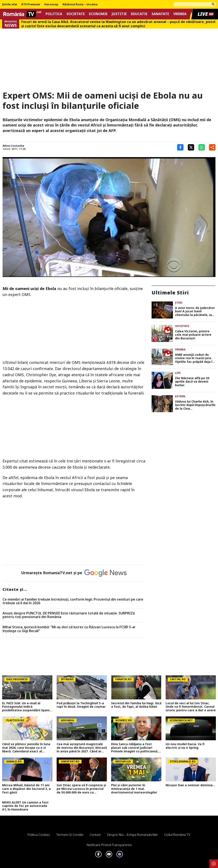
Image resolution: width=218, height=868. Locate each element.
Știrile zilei (10, 4)
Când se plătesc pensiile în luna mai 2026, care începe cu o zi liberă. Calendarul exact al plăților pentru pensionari (26, 748)
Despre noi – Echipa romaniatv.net (132, 835)
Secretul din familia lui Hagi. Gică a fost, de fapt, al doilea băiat (136, 705)
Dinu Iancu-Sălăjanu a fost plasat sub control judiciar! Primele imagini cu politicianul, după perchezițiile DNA (135, 748)
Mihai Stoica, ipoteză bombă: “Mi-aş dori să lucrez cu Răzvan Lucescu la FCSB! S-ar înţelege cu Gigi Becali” (69, 629)
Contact (95, 835)
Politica (54, 14)
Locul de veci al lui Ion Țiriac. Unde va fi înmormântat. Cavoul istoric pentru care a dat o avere (191, 707)
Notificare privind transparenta (109, 845)
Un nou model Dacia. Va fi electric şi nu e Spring (185, 746)
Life (178, 373)
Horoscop (51, 4)
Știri (179, 303)
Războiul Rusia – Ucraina (80, 4)
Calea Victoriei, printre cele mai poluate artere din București (193, 335)
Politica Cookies (39, 835)
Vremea (180, 14)
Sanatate (160, 14)
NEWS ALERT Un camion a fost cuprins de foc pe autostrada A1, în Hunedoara (25, 806)
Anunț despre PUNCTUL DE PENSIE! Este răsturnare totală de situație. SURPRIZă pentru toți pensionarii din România (69, 615)
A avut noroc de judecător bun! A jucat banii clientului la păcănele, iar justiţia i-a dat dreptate (195, 311)
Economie (98, 14)
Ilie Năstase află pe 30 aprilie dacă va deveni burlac (192, 382)
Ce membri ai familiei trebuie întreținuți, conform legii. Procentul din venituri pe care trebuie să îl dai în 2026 (73, 601)
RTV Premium (31, 4)
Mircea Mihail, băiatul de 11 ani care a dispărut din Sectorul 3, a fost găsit (26, 789)
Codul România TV (177, 835)
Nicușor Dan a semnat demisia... (190, 785)
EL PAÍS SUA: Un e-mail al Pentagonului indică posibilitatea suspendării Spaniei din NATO (27, 707)
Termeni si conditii (70, 835)
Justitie (119, 14)
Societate (76, 14)
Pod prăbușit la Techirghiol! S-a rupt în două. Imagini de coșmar (81, 705)
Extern (180, 396)
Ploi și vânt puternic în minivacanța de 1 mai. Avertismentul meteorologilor (134, 789)
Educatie (139, 14)
